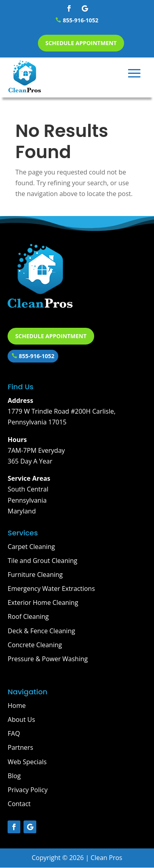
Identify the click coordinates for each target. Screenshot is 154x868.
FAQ (14, 733)
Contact (19, 804)
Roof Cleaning (28, 616)
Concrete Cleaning (35, 645)
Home (17, 705)
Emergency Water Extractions (51, 589)
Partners (20, 747)
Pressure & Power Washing (48, 659)
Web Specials (27, 762)
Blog (14, 776)
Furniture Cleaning (35, 575)
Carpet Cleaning (31, 547)
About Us (21, 719)
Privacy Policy (28, 790)
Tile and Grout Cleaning (42, 561)
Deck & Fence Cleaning (41, 631)
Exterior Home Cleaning (43, 602)
